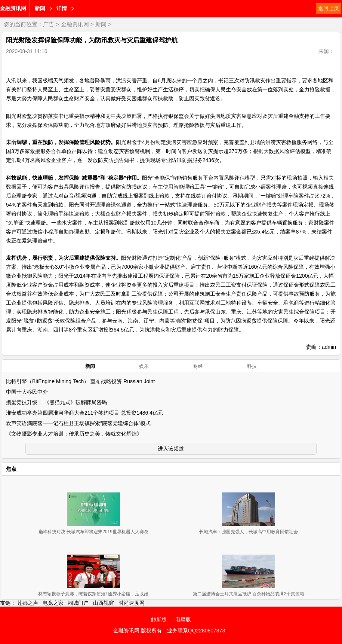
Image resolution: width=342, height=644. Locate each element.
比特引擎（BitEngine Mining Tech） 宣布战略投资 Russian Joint (80, 381)
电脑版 (183, 619)
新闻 (40, 8)
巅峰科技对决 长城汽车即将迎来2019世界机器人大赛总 (93, 532)
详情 (62, 8)
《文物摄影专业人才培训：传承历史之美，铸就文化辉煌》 (74, 434)
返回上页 (329, 8)
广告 (49, 24)
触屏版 (159, 619)
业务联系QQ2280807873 (196, 631)
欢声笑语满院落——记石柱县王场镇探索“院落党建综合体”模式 (78, 423)
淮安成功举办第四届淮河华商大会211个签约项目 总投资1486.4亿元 (84, 413)
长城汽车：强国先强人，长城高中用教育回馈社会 (249, 532)
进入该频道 (171, 449)
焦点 (11, 469)
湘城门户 (78, 603)
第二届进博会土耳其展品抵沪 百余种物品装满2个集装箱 (249, 594)
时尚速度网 (132, 603)
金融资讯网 (13, 8)
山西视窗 (104, 603)
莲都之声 (28, 603)
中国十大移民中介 (27, 392)
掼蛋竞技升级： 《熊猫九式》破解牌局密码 (56, 402)
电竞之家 (53, 603)
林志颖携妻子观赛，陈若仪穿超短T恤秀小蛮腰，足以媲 (93, 594)
